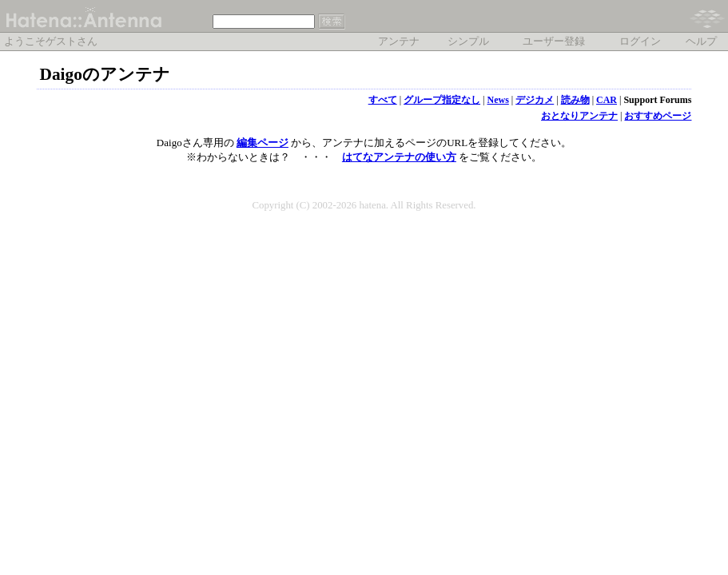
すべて (383, 100)
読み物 (575, 100)
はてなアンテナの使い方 (399, 157)
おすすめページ (658, 116)
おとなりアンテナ (579, 116)
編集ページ (263, 143)
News (497, 100)
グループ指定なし (442, 100)
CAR (607, 100)
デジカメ (535, 100)
